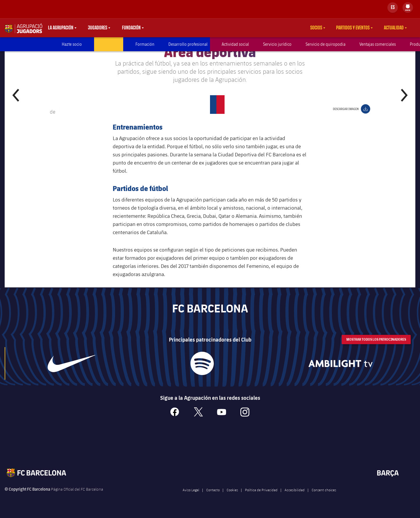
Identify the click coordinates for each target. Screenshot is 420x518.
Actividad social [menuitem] (235, 44)
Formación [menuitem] (145, 44)
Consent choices (324, 497)
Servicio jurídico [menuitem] (277, 44)
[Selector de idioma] (393, 8)
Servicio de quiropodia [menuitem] (325, 44)
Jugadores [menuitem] (98, 28)
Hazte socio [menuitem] (72, 44)
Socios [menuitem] (316, 28)
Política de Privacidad (261, 497)
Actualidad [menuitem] (394, 28)
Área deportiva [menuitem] (109, 44)
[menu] (408, 8)
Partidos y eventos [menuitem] (353, 28)
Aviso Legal (191, 497)
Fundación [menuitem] (131, 28)
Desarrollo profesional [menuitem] (188, 44)
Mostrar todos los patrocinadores (376, 347)
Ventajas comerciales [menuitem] (378, 44)
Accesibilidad (295, 497)
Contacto (213, 497)
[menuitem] (408, 6)
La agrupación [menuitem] (61, 28)
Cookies (232, 497)
